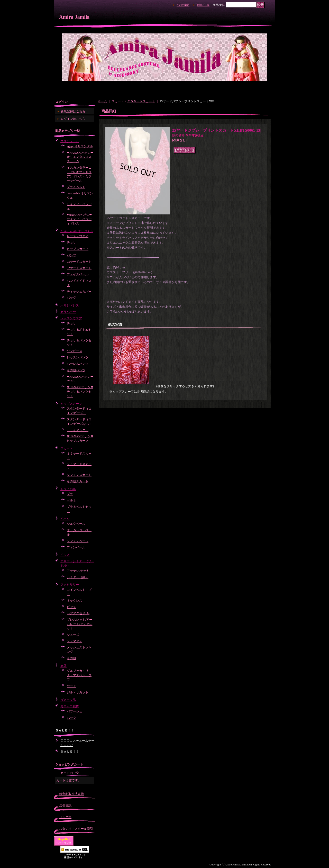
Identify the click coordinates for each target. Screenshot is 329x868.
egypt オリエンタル (80, 146)
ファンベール (76, 547)
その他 (71, 658)
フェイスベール (78, 274)
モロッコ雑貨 (70, 706)
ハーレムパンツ (78, 364)
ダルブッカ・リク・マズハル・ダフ (79, 675)
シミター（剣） (78, 577)
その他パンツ (76, 370)
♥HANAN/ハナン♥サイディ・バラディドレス (79, 219)
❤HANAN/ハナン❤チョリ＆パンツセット (80, 392)
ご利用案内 (183, 5)
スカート (67, 448)
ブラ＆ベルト (76, 187)
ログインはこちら (73, 119)
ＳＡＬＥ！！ (70, 752)
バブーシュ (75, 711)
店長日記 (65, 806)
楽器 (63, 666)
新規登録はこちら (73, 111)
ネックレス (75, 601)
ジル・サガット (78, 692)
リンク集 (65, 817)
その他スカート (78, 481)
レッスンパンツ (78, 357)
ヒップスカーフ (78, 249)
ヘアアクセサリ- (78, 613)
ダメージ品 (68, 700)
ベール (65, 519)
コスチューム (70, 141)
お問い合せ (203, 5)
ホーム (102, 101)
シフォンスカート (79, 475)
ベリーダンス (64, 843)
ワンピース (75, 351)
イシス (65, 555)
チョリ (71, 242)
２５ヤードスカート (141, 101)
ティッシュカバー (79, 292)
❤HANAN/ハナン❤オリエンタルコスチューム (80, 157)
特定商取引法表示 (71, 794)
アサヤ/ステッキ (78, 571)
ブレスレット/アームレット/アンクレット (80, 624)
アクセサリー (70, 585)
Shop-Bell (64, 839)
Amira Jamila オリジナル (77, 231)
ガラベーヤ (68, 312)
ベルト (71, 500)
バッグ (71, 298)
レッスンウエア (78, 236)
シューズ (73, 635)
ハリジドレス (70, 305)
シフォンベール (78, 541)
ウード (71, 686)
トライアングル (78, 430)
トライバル (68, 489)
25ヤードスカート (79, 262)
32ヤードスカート (79, 268)
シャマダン (75, 641)
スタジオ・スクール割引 (76, 829)
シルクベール (76, 524)
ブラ (70, 494)
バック (71, 718)
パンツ (71, 255)
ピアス (71, 607)
